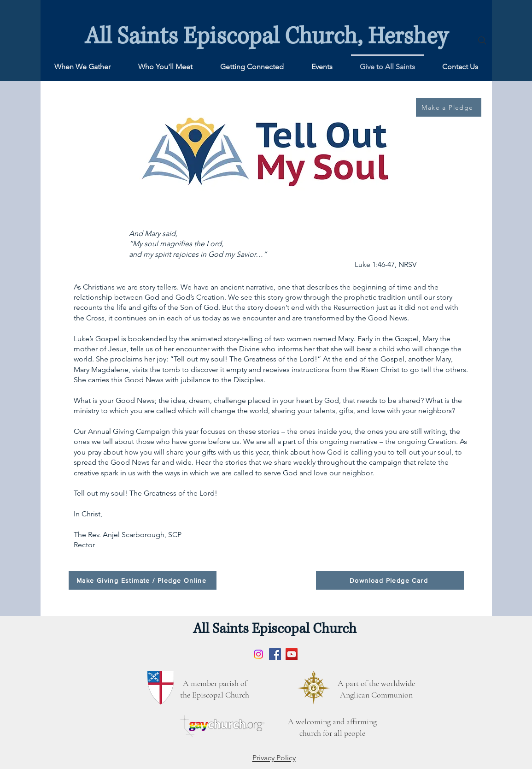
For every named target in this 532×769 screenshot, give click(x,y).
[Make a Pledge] (449, 107)
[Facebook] (275, 654)
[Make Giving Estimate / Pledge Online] (143, 580)
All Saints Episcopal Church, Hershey (266, 37)
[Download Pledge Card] (390, 580)
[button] (82, 62)
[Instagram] (258, 654)
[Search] (482, 41)
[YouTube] (292, 654)
